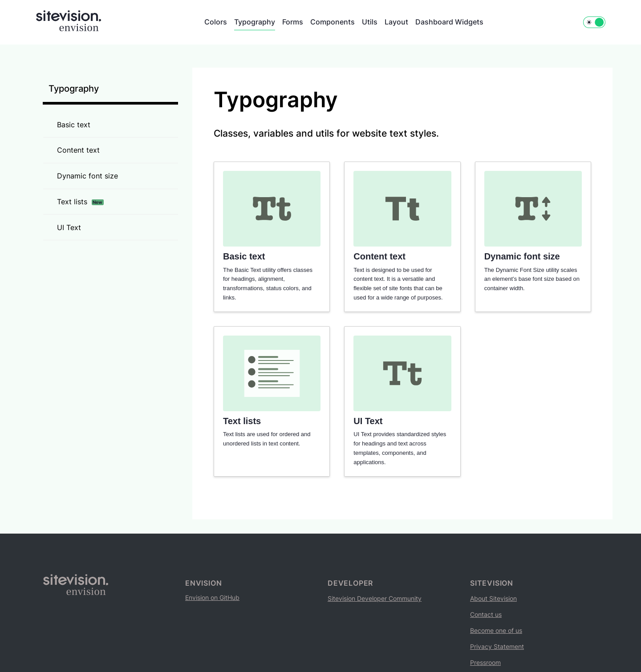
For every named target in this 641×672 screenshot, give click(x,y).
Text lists (80, 202)
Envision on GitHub (212, 597)
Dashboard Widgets (449, 22)
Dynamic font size (87, 176)
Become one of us (496, 630)
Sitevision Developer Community (375, 598)
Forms (293, 22)
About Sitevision (493, 598)
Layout (396, 22)
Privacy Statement (497, 646)
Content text (78, 150)
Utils (370, 22)
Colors (216, 22)
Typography (255, 22)
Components (333, 22)
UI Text (69, 227)
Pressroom (485, 662)
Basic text (74, 125)
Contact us (486, 614)
